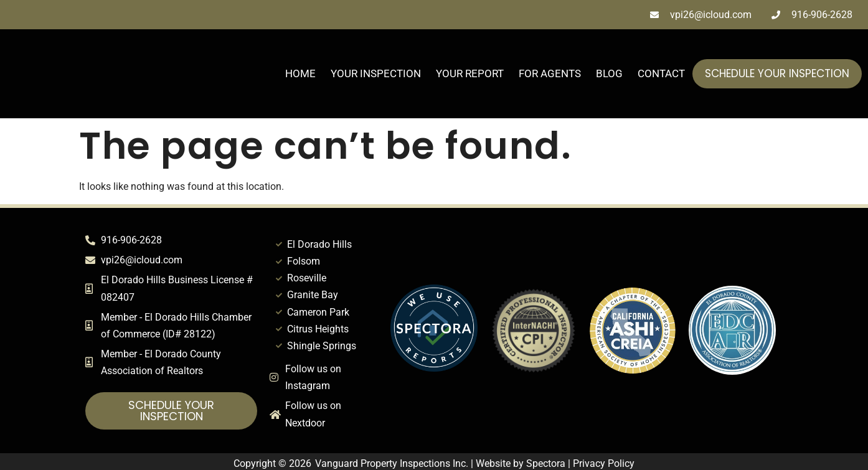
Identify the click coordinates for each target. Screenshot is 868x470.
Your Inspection (376, 73)
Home (300, 73)
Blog (609, 73)
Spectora (546, 463)
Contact (661, 73)
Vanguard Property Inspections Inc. (392, 463)
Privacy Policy (604, 463)
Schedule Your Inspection (777, 73)
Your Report (470, 73)
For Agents (550, 73)
